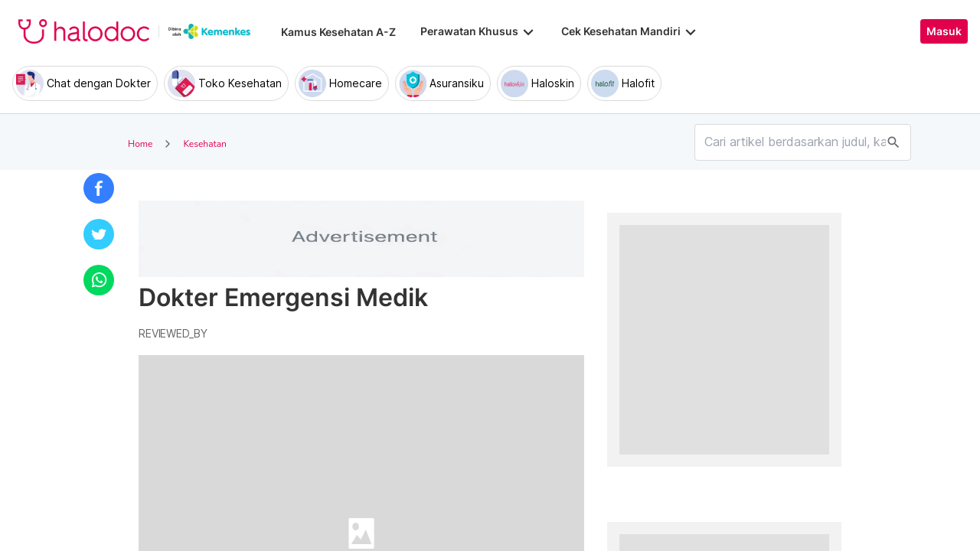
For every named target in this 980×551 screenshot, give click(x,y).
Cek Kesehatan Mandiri (630, 31)
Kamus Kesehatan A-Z (338, 32)
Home (140, 144)
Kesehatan (204, 144)
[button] (99, 188)
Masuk (944, 31)
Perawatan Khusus (479, 31)
